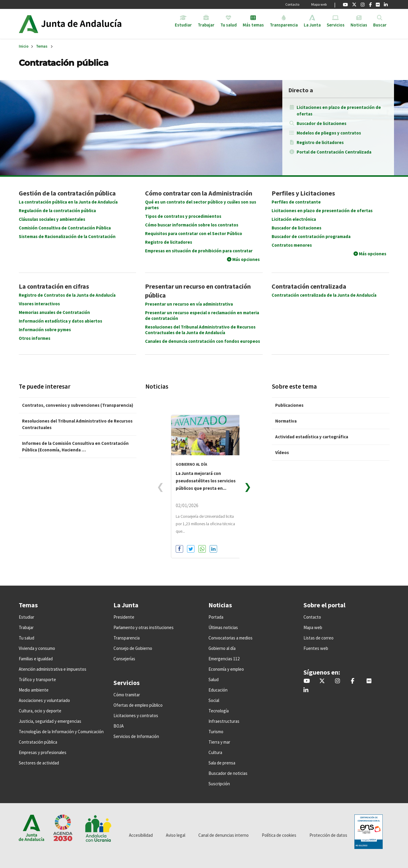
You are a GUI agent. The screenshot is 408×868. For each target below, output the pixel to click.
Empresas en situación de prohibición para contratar (199, 251)
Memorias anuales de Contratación (54, 312)
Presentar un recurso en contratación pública (198, 291)
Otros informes (35, 338)
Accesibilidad (141, 835)
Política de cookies (279, 835)
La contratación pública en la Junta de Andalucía (68, 202)
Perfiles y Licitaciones (303, 193)
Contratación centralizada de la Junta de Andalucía (324, 295)
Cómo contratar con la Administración (199, 193)
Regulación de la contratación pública (57, 211)
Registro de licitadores (320, 142)
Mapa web (319, 4)
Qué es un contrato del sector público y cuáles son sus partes (201, 205)
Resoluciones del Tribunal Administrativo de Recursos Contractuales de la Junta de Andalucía (200, 330)
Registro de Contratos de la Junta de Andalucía (67, 295)
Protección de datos (328, 835)
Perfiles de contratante (296, 202)
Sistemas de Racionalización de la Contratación (67, 236)
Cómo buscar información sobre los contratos (192, 225)
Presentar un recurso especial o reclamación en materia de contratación (202, 315)
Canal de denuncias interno (224, 835)
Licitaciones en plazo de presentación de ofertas (339, 111)
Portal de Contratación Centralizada (334, 152)
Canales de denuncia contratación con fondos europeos (203, 341)
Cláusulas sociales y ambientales (52, 219)
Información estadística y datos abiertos (60, 321)
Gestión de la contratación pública (67, 193)
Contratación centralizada (309, 286)
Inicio (87, 24)
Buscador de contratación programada (311, 236)
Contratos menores (292, 245)
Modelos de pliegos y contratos (329, 133)
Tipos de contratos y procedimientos (183, 216)
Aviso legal (176, 835)
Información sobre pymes (45, 330)
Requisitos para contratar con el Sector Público (194, 233)
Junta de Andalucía (28, 24)
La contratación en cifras (54, 286)
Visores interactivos (39, 304)
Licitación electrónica (294, 219)
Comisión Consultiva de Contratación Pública (65, 228)
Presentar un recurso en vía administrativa (189, 304)
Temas (42, 46)
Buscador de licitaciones (321, 123)
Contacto (292, 4)
